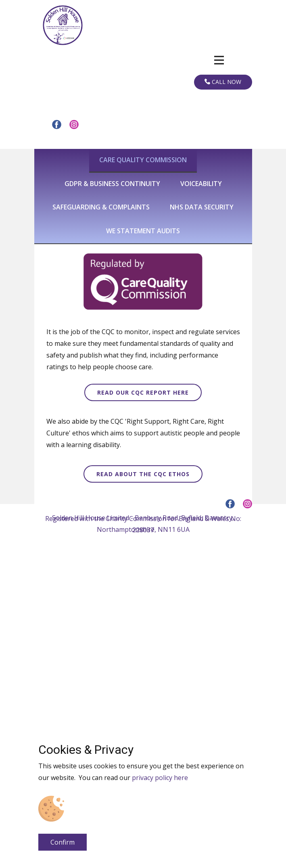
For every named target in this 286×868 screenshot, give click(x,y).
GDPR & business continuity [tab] (112, 184)
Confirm (63, 842)
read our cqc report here (143, 392)
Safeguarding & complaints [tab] (101, 207)
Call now (223, 82)
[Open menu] (219, 60)
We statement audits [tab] (143, 231)
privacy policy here (160, 778)
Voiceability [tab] (201, 184)
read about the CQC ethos (143, 474)
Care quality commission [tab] (143, 160)
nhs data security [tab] (202, 207)
